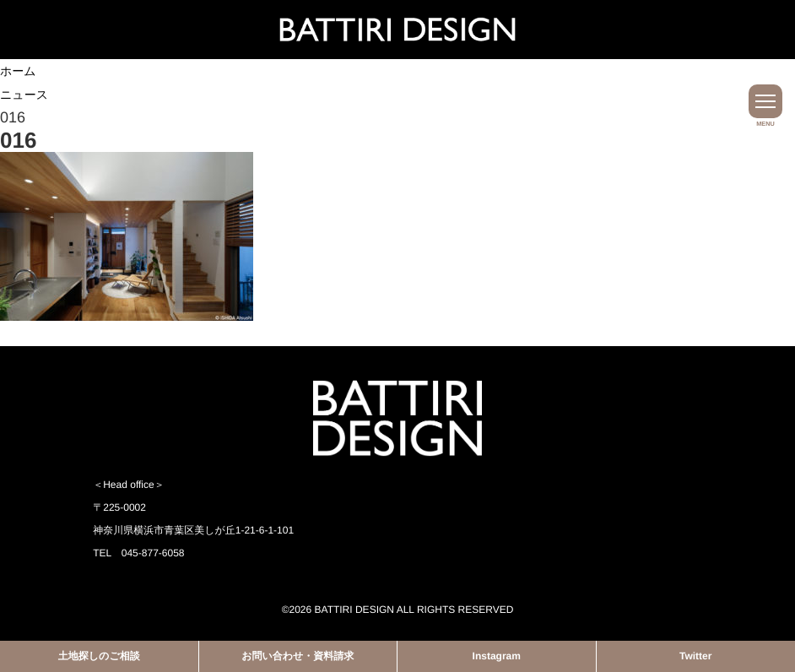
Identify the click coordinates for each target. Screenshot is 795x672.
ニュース (24, 95)
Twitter (695, 656)
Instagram (497, 656)
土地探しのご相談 (99, 656)
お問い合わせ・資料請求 (297, 656)
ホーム (18, 71)
